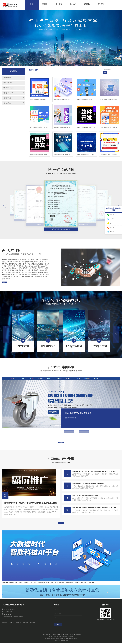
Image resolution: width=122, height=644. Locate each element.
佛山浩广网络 (64, 642)
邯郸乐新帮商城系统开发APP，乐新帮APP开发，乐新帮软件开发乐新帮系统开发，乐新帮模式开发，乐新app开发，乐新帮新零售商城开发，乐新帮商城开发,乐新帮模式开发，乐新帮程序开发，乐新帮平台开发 (63, 124)
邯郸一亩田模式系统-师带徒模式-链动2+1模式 (110, 124)
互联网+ (48, 5)
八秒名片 (77, 584)
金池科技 (26, 584)
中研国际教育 (41, 584)
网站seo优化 (92, 584)
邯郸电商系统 (7, 78)
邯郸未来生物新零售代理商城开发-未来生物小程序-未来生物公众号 (110, 97)
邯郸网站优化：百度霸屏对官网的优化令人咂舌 (88, 483)
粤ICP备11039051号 (71, 640)
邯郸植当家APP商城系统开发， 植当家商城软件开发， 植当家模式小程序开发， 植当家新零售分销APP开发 (39, 97)
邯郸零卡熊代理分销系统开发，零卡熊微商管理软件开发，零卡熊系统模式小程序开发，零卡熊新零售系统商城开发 (86, 97)
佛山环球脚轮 (61, 584)
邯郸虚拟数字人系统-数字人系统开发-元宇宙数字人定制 (86, 151)
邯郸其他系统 (7, 103)
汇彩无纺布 (33, 584)
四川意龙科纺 (70, 584)
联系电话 (112, 232)
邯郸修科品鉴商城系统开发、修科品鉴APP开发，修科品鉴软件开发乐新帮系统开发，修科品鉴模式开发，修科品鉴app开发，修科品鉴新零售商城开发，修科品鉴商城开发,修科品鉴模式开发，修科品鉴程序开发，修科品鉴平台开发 (39, 124)
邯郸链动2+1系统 (8, 93)
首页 (35, 5)
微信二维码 (113, 215)
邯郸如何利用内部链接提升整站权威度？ (86, 495)
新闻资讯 (89, 5)
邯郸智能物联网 (7, 83)
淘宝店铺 (112, 228)
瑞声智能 (11, 584)
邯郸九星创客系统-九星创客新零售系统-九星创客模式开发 (110, 151)
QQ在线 (112, 219)
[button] (57, 65)
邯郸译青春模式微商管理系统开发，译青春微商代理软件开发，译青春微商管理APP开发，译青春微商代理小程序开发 (63, 97)
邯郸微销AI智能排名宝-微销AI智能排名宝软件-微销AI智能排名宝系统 (63, 151)
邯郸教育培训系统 (8, 88)
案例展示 (75, 5)
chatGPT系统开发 (51, 584)
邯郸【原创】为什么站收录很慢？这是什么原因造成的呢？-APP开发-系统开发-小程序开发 (95, 507)
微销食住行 (84, 584)
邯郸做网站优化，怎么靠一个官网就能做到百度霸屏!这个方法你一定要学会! (32, 502)
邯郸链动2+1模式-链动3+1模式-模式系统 (39, 151)
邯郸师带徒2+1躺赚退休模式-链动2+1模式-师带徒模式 (86, 124)
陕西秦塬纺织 (19, 584)
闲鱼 (111, 223)
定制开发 (61, 5)
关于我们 (103, 5)
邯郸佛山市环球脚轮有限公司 (78, 410)
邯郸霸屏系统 (7, 98)
